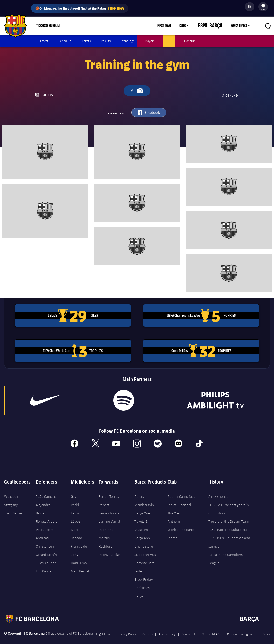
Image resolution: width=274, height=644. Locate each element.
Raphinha (106, 522)
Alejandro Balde (43, 501)
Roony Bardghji (110, 547)
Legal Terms (104, 626)
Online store (144, 539)
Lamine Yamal (109, 514)
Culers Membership (144, 493)
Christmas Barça (142, 584)
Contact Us (189, 626)
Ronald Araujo (47, 514)
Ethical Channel (179, 497)
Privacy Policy (127, 626)
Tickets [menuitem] (86, 41)
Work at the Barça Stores (181, 526)
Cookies (148, 626)
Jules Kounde (46, 555)
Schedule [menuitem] (65, 41)
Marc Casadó (77, 526)
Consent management (242, 626)
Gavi (74, 489)
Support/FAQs (145, 547)
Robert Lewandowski (109, 501)
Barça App (142, 530)
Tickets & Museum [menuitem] (48, 26)
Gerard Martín (46, 547)
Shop (76, 26)
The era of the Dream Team (229, 514)
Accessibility (167, 626)
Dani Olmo (79, 555)
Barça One (142, 506)
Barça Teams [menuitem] (239, 26)
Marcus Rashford (106, 535)
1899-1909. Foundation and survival (229, 535)
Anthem (174, 514)
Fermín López (76, 510)
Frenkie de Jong (79, 543)
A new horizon (220, 489)
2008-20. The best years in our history (229, 501)
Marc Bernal (80, 564)
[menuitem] (263, 6)
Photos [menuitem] (169, 41)
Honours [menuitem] (190, 41)
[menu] (263, 7)
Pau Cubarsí (45, 522)
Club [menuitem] (191, 26)
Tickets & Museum (141, 518)
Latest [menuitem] (44, 41)
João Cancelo (46, 489)
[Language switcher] (250, 7)
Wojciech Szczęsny (11, 493)
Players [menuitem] (150, 41)
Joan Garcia (13, 506)
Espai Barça (215, 26)
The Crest (175, 506)
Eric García (44, 564)
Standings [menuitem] (128, 41)
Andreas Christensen (45, 535)
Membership (98, 26)
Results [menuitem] (106, 41)
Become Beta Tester (144, 559)
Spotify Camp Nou (181, 489)
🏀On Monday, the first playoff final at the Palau (80, 8)
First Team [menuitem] (173, 26)
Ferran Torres (109, 489)
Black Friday (144, 572)
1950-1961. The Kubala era (228, 522)
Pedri (75, 497)
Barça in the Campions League (225, 551)
